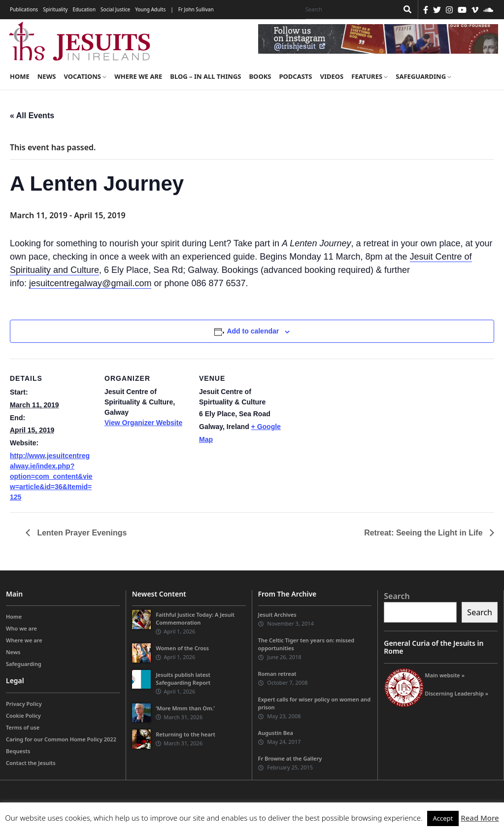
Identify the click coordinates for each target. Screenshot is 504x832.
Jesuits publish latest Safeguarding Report (183, 679)
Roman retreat (277, 674)
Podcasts (295, 76)
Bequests (18, 751)
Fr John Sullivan (196, 9)
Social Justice (115, 9)
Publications (24, 9)
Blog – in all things (205, 76)
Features (370, 76)
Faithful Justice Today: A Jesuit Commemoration (195, 619)
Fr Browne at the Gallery (290, 759)
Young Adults (150, 9)
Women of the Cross (182, 649)
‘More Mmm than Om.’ (185, 708)
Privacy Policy (24, 704)
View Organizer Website (143, 423)
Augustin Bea (276, 733)
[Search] (349, 9)
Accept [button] (443, 818)
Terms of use (23, 727)
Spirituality (55, 9)
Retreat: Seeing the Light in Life (424, 533)
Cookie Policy (23, 716)
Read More (480, 818)
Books (260, 76)
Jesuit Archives (277, 615)
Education (84, 9)
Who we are (21, 629)
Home (20, 76)
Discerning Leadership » (456, 693)
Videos (332, 76)
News (47, 76)
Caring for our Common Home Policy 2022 (61, 739)
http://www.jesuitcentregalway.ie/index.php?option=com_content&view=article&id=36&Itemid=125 (51, 476)
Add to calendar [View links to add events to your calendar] (253, 331)
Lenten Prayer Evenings (81, 533)
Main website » (445, 675)
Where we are (138, 76)
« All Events (32, 116)
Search (397, 596)
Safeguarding (423, 76)
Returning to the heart (185, 734)
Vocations (85, 76)
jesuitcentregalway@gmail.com (90, 283)
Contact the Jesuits (31, 763)
